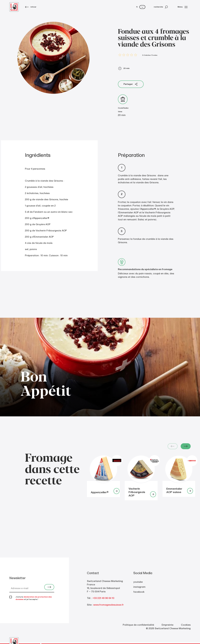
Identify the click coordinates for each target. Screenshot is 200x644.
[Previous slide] (173, 446)
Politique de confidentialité (138, 625)
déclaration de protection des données (34, 598)
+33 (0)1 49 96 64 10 (103, 598)
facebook (139, 592)
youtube (138, 582)
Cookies (186, 625)
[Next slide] (186, 446)
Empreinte (168, 625)
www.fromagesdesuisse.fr (108, 605)
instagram (139, 587)
